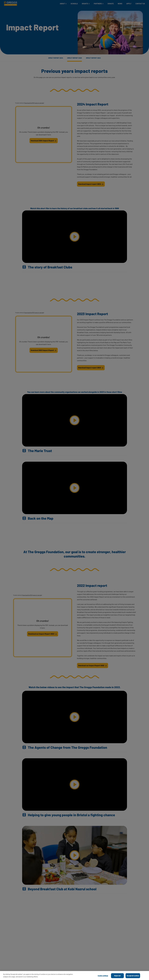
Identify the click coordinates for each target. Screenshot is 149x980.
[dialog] (74, 975)
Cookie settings (103, 976)
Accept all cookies (133, 976)
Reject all (117, 976)
